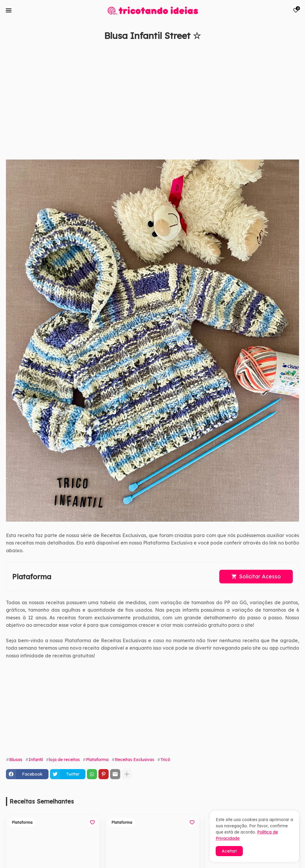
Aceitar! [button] (229, 851)
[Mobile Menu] (9, 10)
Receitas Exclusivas (134, 760)
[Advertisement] (147, 103)
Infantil (36, 760)
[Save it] (296, 50)
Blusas (16, 760)
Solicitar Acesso (260, 576)
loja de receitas (64, 760)
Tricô (165, 760)
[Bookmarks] (296, 10)
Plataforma (97, 760)
